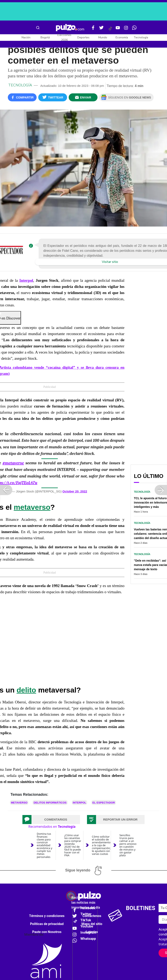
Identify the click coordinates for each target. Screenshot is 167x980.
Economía (122, 37)
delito (26, 690)
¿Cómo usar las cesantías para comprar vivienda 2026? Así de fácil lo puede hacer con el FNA (73, 845)
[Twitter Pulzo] (101, 29)
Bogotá (45, 37)
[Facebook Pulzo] (93, 29)
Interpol (80, 803)
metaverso (32, 507)
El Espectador (104, 803)
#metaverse (13, 463)
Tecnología (141, 37)
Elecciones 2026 (64, 37)
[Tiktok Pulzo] (110, 30)
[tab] (51, 820)
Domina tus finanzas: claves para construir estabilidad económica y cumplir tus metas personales (45, 845)
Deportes (83, 37)
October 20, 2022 (75, 491)
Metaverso (19, 803)
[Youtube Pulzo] (118, 29)
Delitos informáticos (50, 803)
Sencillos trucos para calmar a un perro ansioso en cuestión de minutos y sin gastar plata (128, 845)
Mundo (103, 37)
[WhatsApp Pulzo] (134, 29)
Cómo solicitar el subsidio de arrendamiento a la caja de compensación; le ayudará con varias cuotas (101, 845)
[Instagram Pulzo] (126, 29)
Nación (26, 37)
